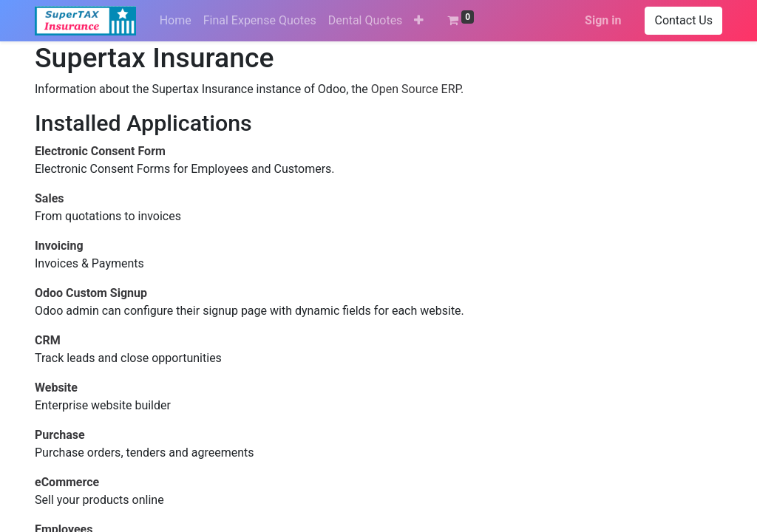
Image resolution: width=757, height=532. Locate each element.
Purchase (60, 435)
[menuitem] (176, 21)
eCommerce (67, 482)
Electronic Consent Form (100, 151)
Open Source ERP (416, 89)
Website (56, 388)
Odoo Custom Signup (91, 293)
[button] (419, 21)
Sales (50, 198)
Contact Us (683, 20)
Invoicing (59, 246)
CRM (48, 340)
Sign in (603, 20)
